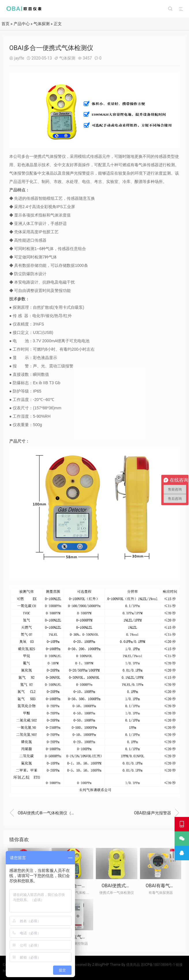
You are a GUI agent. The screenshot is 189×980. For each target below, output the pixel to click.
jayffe (19, 58)
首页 (5, 24)
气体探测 (42, 24)
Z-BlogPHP (101, 965)
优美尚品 (133, 965)
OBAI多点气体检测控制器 (83, 937)
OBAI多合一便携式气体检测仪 (88, 886)
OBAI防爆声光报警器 (157, 813)
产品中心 (22, 24)
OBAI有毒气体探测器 (167, 886)
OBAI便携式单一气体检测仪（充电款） (43, 813)
